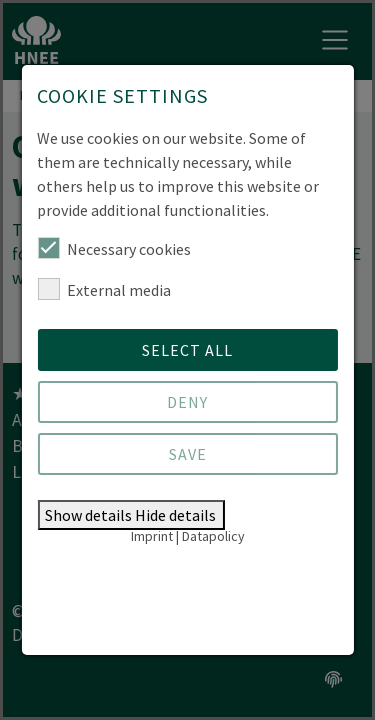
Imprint (152, 536)
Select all (187, 350)
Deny (187, 402)
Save (188, 454)
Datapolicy (213, 536)
